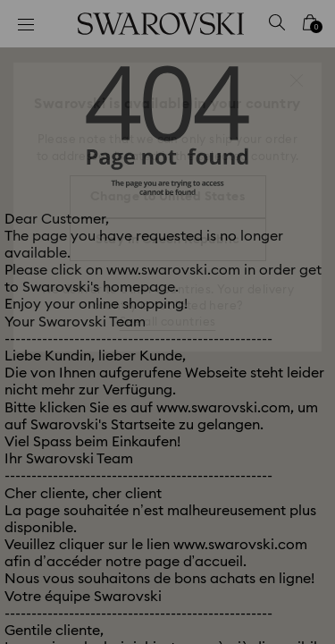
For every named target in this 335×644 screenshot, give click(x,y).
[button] (297, 80)
